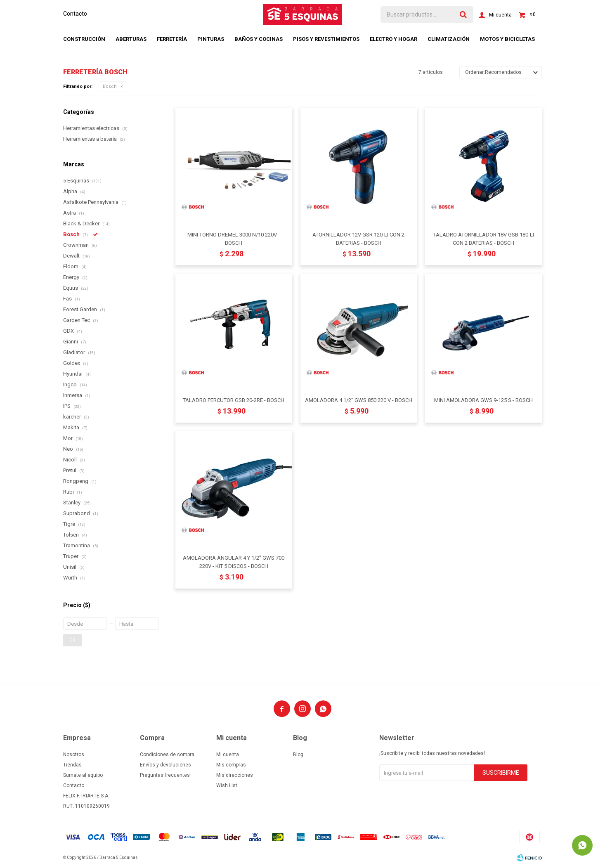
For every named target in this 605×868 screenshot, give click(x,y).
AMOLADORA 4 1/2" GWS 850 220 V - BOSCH (359, 400)
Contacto (75, 14)
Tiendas (72, 765)
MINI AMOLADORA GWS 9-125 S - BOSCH (483, 400)
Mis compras (231, 765)
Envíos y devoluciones (165, 765)
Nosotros (74, 754)
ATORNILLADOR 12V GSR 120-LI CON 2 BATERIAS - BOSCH (358, 239)
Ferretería (172, 39)
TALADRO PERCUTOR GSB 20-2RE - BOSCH (234, 400)
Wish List (227, 785)
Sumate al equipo (83, 775)
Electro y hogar (393, 39)
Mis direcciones (235, 775)
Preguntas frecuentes (165, 775)
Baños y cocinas (259, 39)
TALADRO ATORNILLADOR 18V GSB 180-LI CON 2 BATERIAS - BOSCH (484, 239)
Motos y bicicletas (507, 39)
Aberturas (131, 39)
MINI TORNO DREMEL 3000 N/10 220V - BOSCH (234, 239)
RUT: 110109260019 (86, 806)
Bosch (110, 86)
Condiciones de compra (167, 754)
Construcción (84, 39)
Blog (298, 754)
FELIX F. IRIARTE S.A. (86, 796)
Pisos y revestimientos (326, 39)
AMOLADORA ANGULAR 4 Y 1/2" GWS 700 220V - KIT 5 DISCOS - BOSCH (234, 562)
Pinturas (211, 39)
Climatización (449, 39)
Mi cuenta (228, 754)
